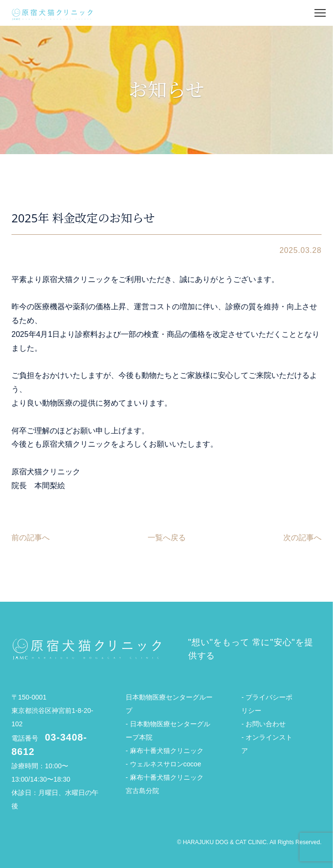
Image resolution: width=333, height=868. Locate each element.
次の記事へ (302, 538)
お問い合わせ (266, 724)
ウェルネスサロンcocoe (166, 764)
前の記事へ (31, 538)
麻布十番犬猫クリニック (167, 751)
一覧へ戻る (167, 538)
